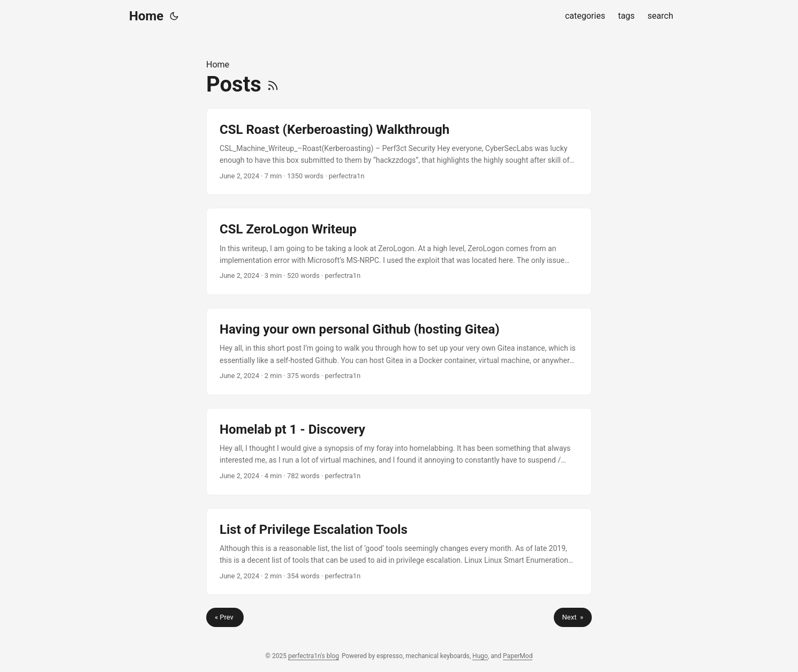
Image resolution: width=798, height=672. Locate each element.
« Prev (225, 617)
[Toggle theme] (174, 16)
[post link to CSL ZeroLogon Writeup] (399, 251)
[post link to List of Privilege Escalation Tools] (399, 552)
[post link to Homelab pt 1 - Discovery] (399, 452)
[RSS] (273, 84)
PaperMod (518, 656)
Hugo (480, 656)
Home (146, 16)
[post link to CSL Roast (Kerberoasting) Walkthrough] (399, 152)
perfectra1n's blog (314, 656)
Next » (573, 617)
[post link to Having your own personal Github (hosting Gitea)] (399, 352)
